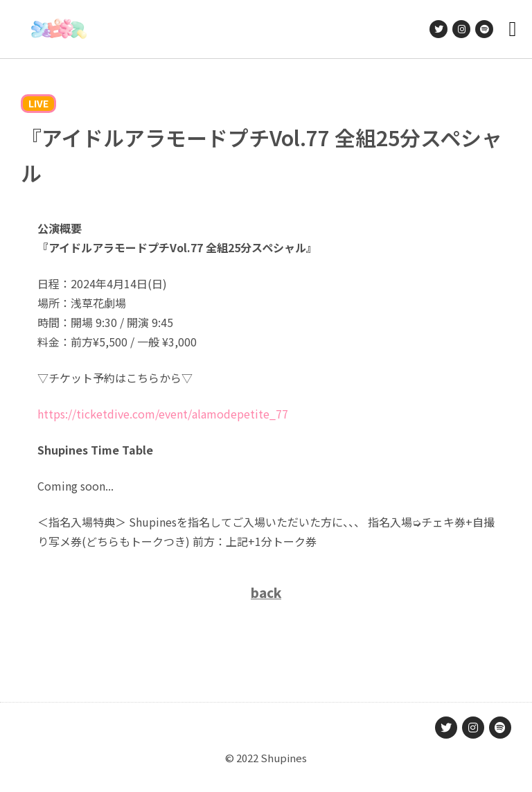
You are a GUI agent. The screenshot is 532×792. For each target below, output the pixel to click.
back (266, 592)
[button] (513, 29)
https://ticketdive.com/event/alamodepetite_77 (163, 414)
